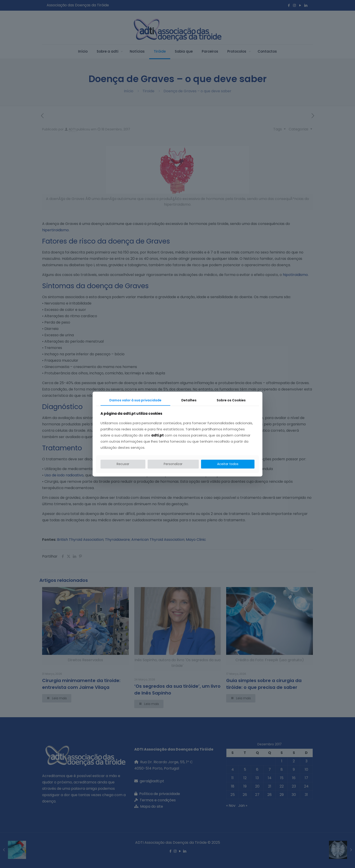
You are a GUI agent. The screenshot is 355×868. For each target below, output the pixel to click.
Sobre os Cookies (231, 400)
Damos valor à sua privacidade (135, 400)
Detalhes (189, 400)
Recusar (123, 464)
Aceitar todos (228, 464)
